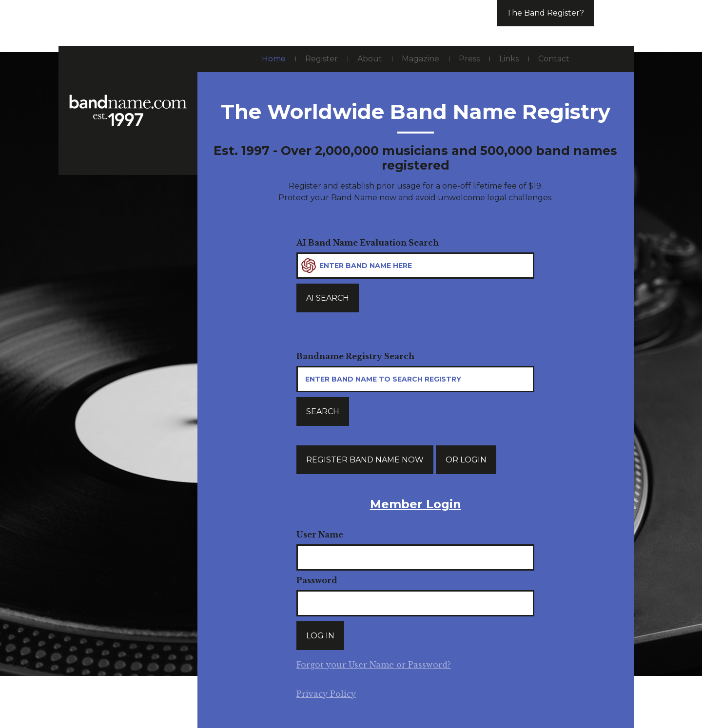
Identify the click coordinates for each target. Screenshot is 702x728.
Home (274, 59)
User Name (320, 535)
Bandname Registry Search (355, 356)
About (370, 59)
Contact (554, 59)
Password (317, 580)
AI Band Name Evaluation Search (368, 243)
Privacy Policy (326, 694)
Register (322, 59)
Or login (466, 460)
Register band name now (365, 460)
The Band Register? (545, 13)
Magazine (420, 59)
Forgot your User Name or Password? (374, 665)
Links (509, 59)
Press (469, 59)
